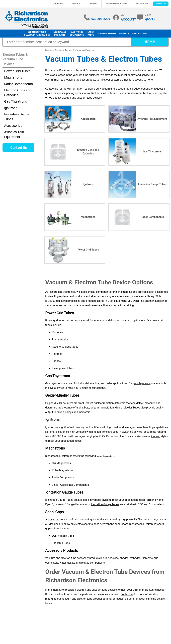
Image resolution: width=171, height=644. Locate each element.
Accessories (13, 126)
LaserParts (91, 34)
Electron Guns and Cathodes (18, 93)
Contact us (52, 89)
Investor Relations (117, 4)
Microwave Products (60, 34)
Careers (93, 4)
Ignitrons (11, 108)
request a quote (125, 599)
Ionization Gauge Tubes (105, 504)
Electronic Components (77, 34)
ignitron (156, 436)
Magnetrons (13, 77)
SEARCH (150, 42)
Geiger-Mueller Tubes (128, 408)
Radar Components (18, 84)
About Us (58, 4)
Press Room (142, 4)
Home (49, 50)
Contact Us (161, 4)
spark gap (53, 519)
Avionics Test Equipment (14, 134)
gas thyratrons (142, 383)
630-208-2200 (101, 19)
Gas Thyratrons (16, 101)
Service (76, 4)
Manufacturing (107, 33)
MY (128, 18)
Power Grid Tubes (17, 71)
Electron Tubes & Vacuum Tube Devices (37, 34)
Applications (140, 33)
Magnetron (102, 456)
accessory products (88, 558)
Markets (124, 33)
